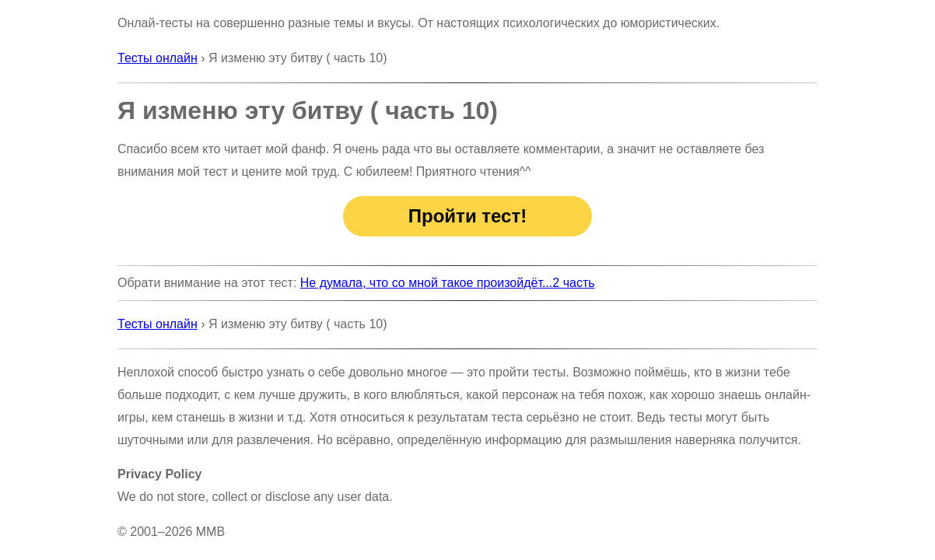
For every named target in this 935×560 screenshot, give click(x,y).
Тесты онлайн (158, 58)
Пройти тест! (467, 216)
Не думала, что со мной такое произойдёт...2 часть (448, 283)
